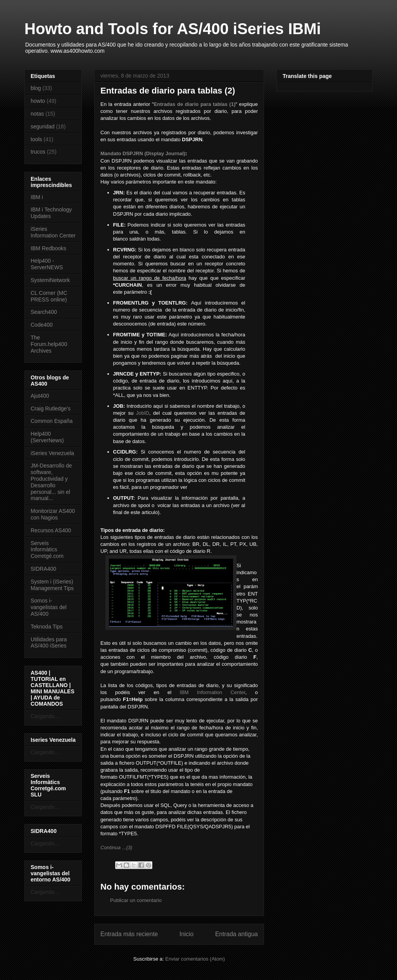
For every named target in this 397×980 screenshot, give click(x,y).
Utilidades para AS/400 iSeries (49, 643)
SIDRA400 (43, 569)
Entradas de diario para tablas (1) (195, 104)
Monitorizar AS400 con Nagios (53, 514)
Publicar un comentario (136, 900)
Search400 (44, 312)
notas (37, 114)
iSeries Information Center (53, 232)
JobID (143, 413)
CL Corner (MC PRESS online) (49, 296)
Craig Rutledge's (51, 409)
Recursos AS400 (51, 530)
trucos (38, 152)
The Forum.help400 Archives (49, 344)
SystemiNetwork (50, 280)
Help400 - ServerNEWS (47, 264)
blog (36, 88)
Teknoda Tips (47, 627)
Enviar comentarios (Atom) (195, 959)
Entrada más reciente (129, 934)
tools (36, 139)
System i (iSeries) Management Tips (52, 585)
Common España (52, 421)
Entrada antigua (236, 934)
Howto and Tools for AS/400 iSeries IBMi (173, 29)
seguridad (43, 126)
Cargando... (45, 716)
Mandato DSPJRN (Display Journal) (143, 153)
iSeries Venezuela (52, 453)
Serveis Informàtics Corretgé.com (47, 550)
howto (38, 101)
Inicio (186, 934)
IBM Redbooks (48, 248)
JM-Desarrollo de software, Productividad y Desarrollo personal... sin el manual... (51, 482)
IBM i (37, 197)
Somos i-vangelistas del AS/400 (49, 607)
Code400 (42, 325)
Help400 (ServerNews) (47, 437)
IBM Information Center (213, 692)
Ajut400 (40, 396)
